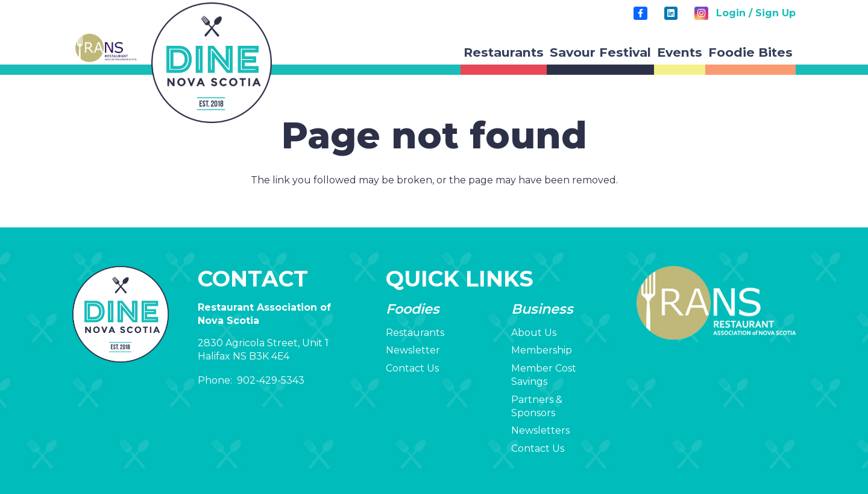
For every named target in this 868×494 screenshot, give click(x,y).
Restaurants (415, 333)
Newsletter (413, 350)
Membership (542, 350)
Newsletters (540, 430)
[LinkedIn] (671, 13)
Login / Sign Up (756, 13)
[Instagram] (701, 13)
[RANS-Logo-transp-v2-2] (105, 48)
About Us (534, 333)
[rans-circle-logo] (212, 63)
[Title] (640, 13)
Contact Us (412, 368)
